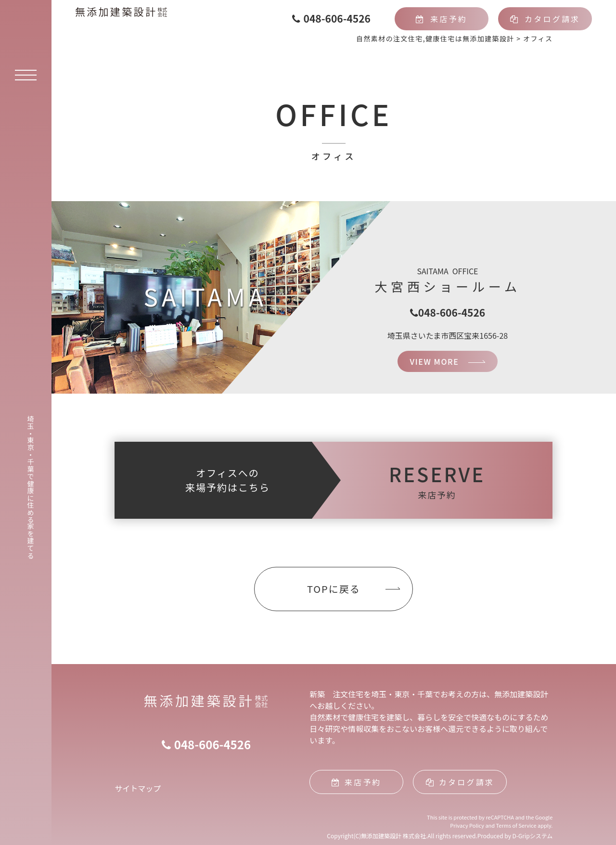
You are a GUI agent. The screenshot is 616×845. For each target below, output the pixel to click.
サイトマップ (138, 788)
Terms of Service (516, 825)
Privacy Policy (467, 825)
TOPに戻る (334, 589)
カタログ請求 (545, 19)
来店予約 (442, 19)
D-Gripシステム (533, 836)
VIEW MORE (435, 361)
